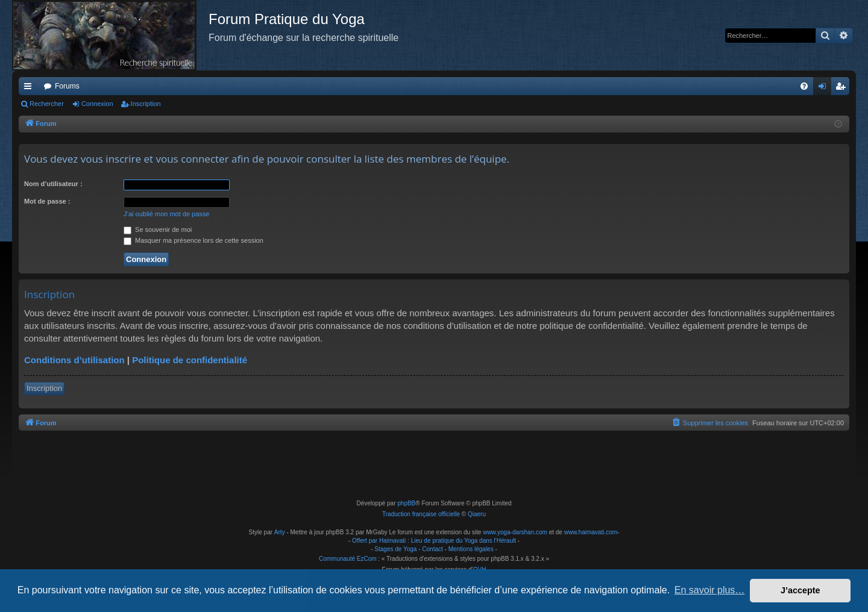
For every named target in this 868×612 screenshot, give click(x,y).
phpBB (406, 503)
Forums (67, 86)
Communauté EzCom (348, 559)
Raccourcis (30, 89)
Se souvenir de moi (158, 230)
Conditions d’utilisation (74, 360)
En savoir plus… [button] (710, 590)
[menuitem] (804, 86)
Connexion (97, 104)
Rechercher (47, 104)
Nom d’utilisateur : (53, 184)
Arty (280, 532)
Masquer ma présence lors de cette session (193, 240)
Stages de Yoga (395, 549)
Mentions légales (471, 549)
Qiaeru (477, 514)
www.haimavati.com (591, 532)
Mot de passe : (47, 201)
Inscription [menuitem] (843, 89)
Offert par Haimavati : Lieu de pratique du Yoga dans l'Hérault (434, 541)
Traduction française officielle (421, 514)
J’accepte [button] (800, 590)
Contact (432, 549)
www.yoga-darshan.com (515, 532)
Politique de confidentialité (190, 360)
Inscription (146, 104)
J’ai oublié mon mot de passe (166, 214)
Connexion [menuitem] (825, 89)
